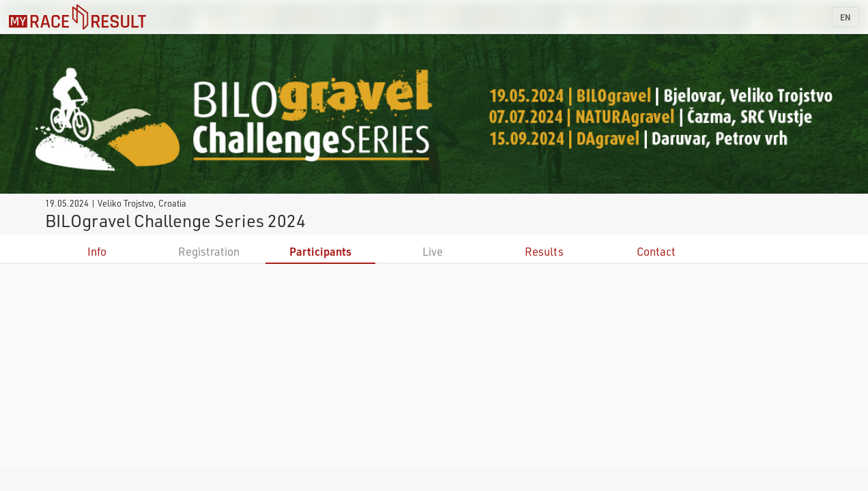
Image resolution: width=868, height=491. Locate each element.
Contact (656, 251)
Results (544, 251)
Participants (320, 251)
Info (97, 251)
